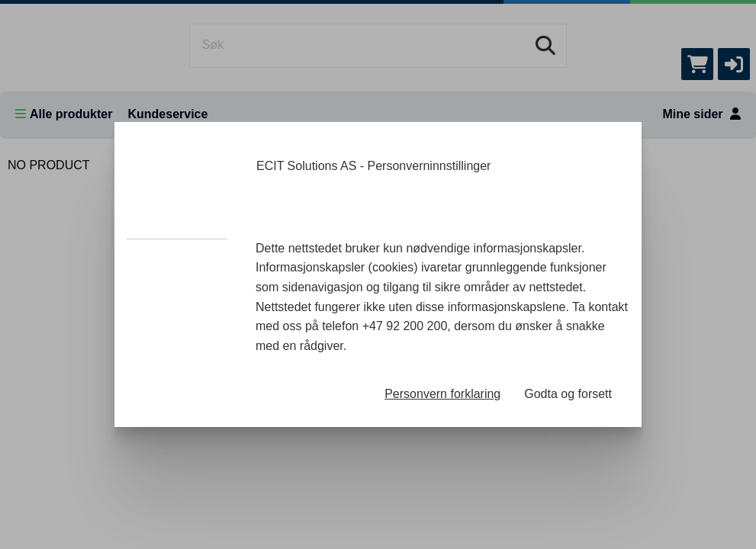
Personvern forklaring (442, 394)
